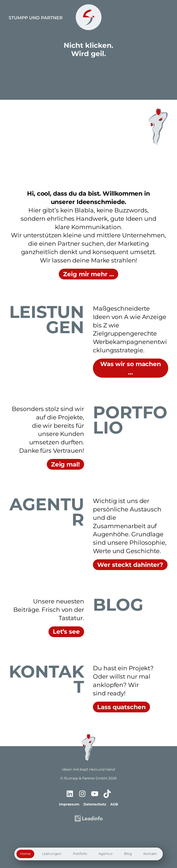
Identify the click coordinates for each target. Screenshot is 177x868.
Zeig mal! (65, 464)
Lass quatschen (121, 707)
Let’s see (66, 632)
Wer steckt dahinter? (130, 565)
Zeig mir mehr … (88, 274)
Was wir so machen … (131, 368)
